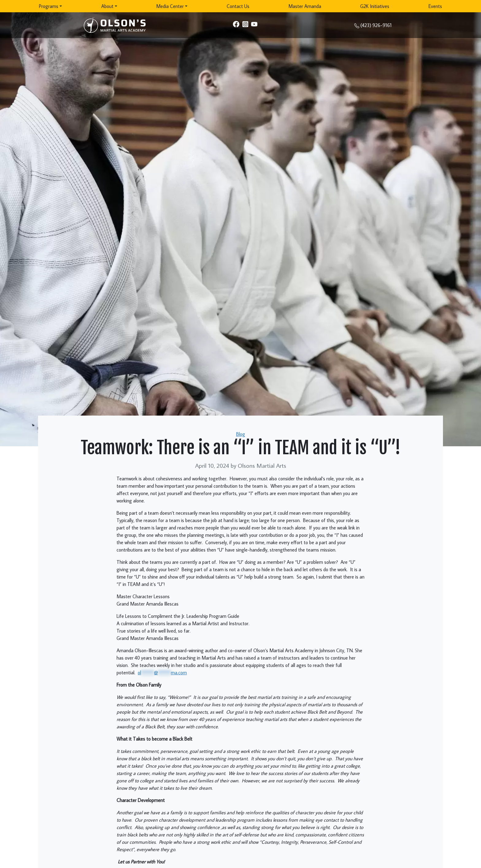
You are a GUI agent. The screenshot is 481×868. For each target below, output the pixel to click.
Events (435, 6)
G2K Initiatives (375, 6)
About (107, 6)
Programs (49, 6)
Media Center (170, 6)
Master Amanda (305, 6)
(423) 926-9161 (376, 25)
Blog (241, 434)
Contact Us (238, 6)
